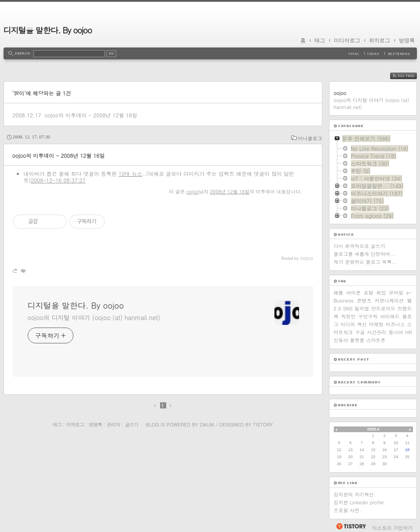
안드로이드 (383, 308)
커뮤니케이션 (389, 301)
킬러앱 (362, 308)
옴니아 (396, 332)
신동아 (341, 340)
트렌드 (405, 308)
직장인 (349, 316)
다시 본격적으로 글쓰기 (360, 246)
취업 (381, 293)
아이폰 (353, 293)
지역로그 (75, 425)
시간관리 (376, 332)
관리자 (113, 425)
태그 (320, 40)
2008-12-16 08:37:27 (58, 180)
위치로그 (380, 40)
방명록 (407, 40)
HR (408, 332)
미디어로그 (347, 40)
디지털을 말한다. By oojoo (48, 30)
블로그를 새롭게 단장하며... (365, 254)
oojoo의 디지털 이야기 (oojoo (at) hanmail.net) (94, 317)
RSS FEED (410, 76)
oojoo (193, 191)
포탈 (369, 293)
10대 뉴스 (131, 173)
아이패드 (390, 316)
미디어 (348, 324)
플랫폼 (357, 340)
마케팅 (376, 324)
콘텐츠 (364, 301)
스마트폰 (376, 340)
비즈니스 (395, 324)
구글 (360, 332)
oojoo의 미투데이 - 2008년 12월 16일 (91, 115)
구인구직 (368, 316)
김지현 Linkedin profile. (360, 502)
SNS (348, 308)
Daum (207, 425)
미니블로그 (310, 138)
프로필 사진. (348, 510)
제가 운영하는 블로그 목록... (365, 262)
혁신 (362, 324)
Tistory (263, 425)
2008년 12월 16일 (230, 191)
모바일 (396, 293)
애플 (339, 293)
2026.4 (373, 429)
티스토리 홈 (351, 526)
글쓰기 (131, 425)
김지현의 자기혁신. (355, 494)
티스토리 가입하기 (393, 528)
